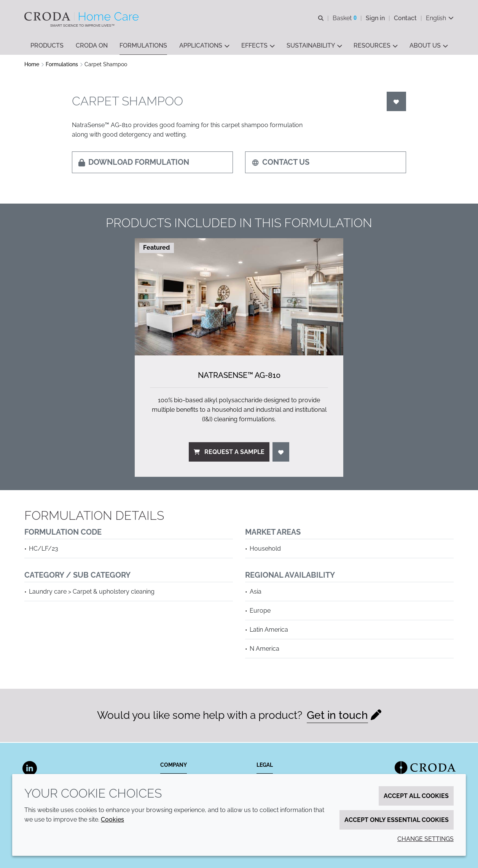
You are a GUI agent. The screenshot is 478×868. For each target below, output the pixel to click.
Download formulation (134, 163)
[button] (47, 46)
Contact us (280, 163)
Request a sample (229, 453)
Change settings (425, 839)
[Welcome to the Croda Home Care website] (82, 16)
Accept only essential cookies (397, 820)
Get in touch (337, 716)
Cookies (112, 819)
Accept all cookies (416, 796)
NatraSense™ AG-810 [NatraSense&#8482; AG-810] (239, 376)
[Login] (397, 102)
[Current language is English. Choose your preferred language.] (440, 18)
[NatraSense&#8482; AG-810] (239, 298)
